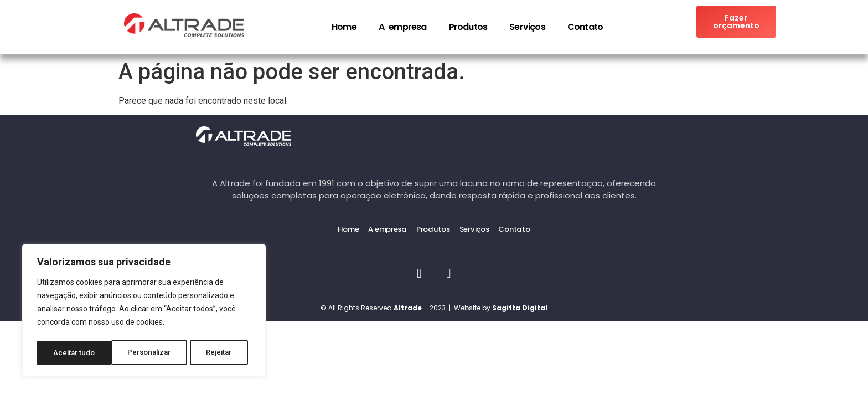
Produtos (468, 27)
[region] (144, 312)
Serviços (527, 27)
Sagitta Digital (520, 307)
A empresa (403, 27)
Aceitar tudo (215, 353)
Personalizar (75, 353)
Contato (585, 27)
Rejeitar (146, 353)
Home (344, 27)
